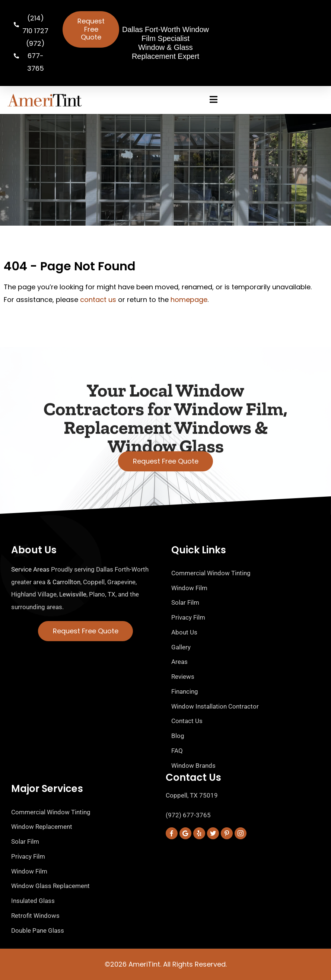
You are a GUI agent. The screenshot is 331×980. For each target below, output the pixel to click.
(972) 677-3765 (188, 815)
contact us (98, 300)
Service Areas (30, 569)
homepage (189, 300)
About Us (34, 550)
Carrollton (66, 582)
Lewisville (73, 594)
